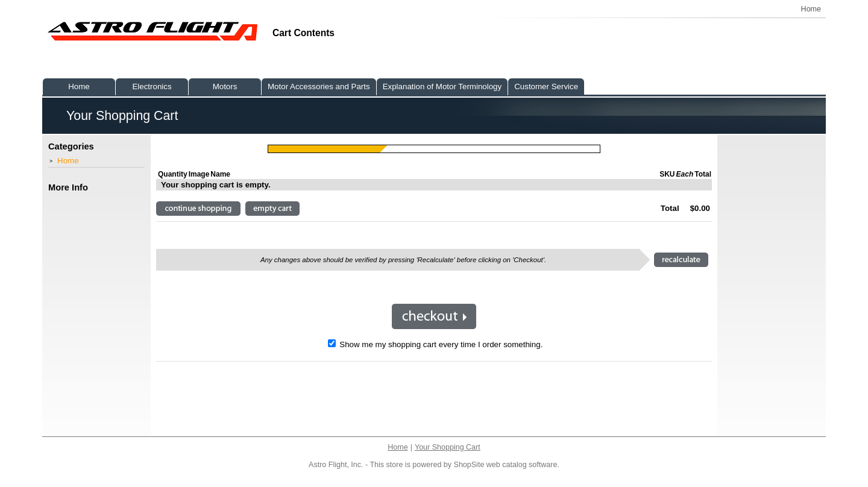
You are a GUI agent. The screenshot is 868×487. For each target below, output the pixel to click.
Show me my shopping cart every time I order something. (436, 344)
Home (68, 161)
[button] (198, 209)
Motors (225, 86)
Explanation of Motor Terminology (442, 86)
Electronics (152, 86)
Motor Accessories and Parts (319, 86)
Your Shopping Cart (448, 447)
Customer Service (546, 86)
